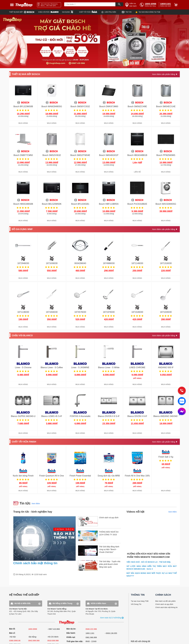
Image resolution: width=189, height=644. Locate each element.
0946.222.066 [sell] (91, 629)
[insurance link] (131, 5)
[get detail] (165, 74)
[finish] (90, 12)
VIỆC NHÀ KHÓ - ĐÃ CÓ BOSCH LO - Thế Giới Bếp (149, 562)
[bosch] (24, 12)
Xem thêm (36, 504)
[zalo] (182, 401)
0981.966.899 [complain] (91, 637)
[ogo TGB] (66, 622)
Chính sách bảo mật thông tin (35, 563)
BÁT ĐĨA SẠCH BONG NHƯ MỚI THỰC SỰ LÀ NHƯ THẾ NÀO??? (152, 574)
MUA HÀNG (23, 123)
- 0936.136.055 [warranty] (111, 633)
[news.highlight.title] (44, 539)
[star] (112, 12)
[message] (182, 412)
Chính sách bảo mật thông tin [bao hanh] (166, 607)
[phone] (166, 5)
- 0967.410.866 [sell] (54, 629)
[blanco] (50, 12)
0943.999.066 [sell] (34, 641)
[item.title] (99, 522)
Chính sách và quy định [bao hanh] (164, 604)
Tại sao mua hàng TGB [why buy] (140, 601)
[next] (187, 42)
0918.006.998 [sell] (53, 641)
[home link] (24, 5)
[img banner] (94, 41)
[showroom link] (49, 5)
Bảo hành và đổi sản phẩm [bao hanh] (166, 601)
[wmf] (71, 12)
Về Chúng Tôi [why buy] (136, 604)
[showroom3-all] (111, 618)
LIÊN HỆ (137, 172)
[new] (129, 12)
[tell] (149, 5)
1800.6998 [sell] (33, 629)
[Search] (119, 4)
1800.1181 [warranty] (90, 633)
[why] (148, 12)
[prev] (2, 42)
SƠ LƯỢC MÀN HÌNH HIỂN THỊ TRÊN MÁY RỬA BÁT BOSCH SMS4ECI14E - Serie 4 (152, 568)
